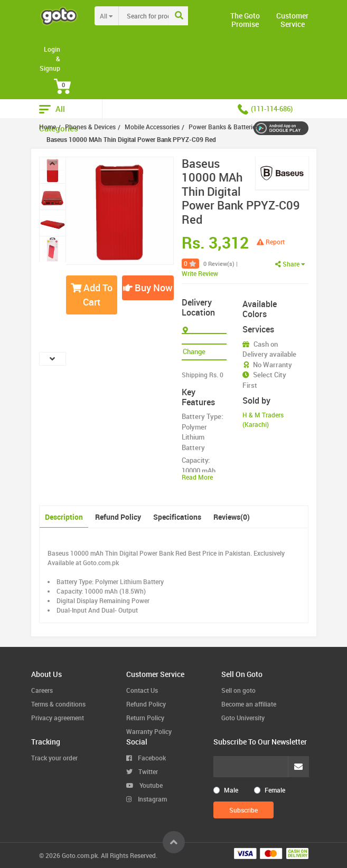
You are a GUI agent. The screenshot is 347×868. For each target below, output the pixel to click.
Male (231, 790)
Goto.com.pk (80, 855)
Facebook (146, 758)
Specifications (177, 517)
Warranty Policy (149, 731)
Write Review (200, 273)
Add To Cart (92, 295)
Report (271, 242)
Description (64, 517)
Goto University (243, 718)
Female (275, 790)
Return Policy (145, 718)
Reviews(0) (232, 517)
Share (290, 264)
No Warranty (273, 365)
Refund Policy (118, 517)
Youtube (144, 785)
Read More (197, 477)
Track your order (54, 758)
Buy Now (148, 288)
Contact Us (142, 690)
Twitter (142, 771)
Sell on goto (238, 690)
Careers (42, 690)
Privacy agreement (58, 718)
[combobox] (166, 16)
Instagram (147, 799)
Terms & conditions (58, 704)
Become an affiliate (249, 704)
